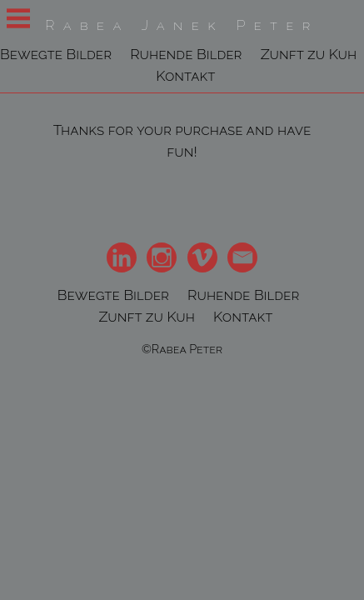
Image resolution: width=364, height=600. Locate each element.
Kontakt (185, 75)
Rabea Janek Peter (182, 25)
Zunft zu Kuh (309, 54)
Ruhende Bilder (186, 54)
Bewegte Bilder (56, 54)
